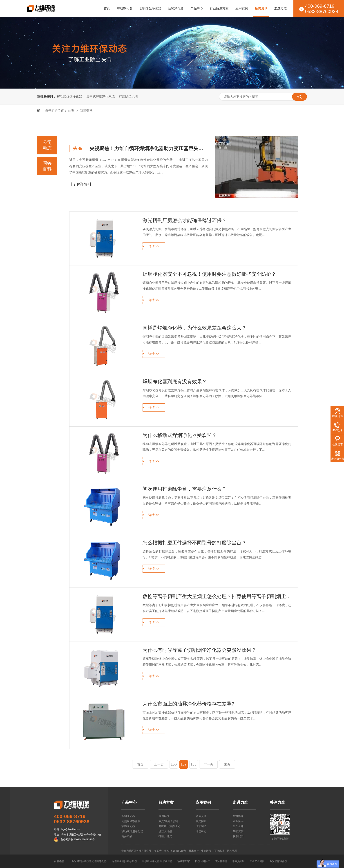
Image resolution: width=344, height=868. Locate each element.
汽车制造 (201, 826)
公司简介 (238, 816)
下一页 (208, 764)
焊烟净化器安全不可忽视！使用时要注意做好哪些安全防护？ (209, 274)
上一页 (159, 764)
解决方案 (166, 802)
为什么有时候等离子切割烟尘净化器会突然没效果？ (199, 650)
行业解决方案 (219, 8)
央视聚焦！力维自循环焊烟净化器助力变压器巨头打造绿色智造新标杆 (149, 148)
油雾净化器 (176, 8)
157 (184, 764)
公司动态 (47, 145)
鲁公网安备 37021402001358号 (78, 839)
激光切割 (201, 821)
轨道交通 (201, 816)
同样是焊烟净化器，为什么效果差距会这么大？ (194, 328)
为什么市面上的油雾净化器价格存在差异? (188, 704)
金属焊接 (164, 816)
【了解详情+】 (81, 184)
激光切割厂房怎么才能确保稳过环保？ (185, 220)
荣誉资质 (238, 831)
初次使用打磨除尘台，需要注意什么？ (185, 489)
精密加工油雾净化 (169, 826)
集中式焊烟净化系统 (101, 96)
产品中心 (197, 8)
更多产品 (127, 836)
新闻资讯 (261, 8)
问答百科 (47, 166)
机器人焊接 (165, 831)
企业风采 (238, 821)
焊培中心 (201, 831)
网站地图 (232, 851)
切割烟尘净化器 (150, 8)
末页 (227, 764)
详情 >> (154, 246)
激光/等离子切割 (168, 821)
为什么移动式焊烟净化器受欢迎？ (180, 435)
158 (193, 764)
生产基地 (238, 826)
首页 (107, 8)
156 (174, 764)
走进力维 (280, 8)
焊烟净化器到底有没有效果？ (175, 382)
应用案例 (242, 8)
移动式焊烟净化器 (69, 96)
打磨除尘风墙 (128, 96)
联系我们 (238, 836)
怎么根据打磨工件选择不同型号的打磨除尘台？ (194, 543)
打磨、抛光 (165, 836)
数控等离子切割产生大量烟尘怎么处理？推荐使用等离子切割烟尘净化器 (217, 596)
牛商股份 (206, 851)
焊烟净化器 (125, 8)
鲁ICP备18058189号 (175, 851)
